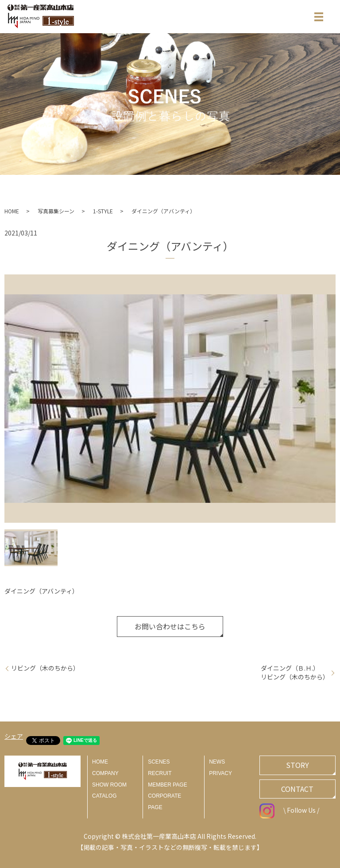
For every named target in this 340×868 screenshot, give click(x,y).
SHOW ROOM (109, 785)
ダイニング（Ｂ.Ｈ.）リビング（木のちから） (295, 673)
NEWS (217, 762)
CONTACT (297, 789)
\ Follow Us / (289, 810)
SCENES (159, 762)
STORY (297, 765)
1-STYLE (103, 211)
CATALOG (104, 796)
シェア (14, 736)
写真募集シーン (56, 211)
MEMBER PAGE (167, 785)
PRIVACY (220, 773)
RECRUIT (160, 773)
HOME (12, 211)
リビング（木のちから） (45, 668)
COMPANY (105, 773)
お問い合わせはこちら (170, 626)
